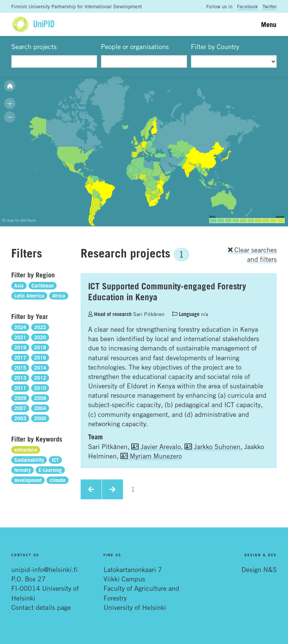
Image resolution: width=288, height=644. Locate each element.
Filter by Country (215, 46)
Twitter (270, 6)
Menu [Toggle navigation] (269, 24)
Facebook (247, 6)
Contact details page (41, 607)
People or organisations (135, 46)
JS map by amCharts (19, 220)
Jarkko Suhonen (212, 446)
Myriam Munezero (151, 456)
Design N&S (259, 569)
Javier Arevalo (156, 446)
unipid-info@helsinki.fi (44, 569)
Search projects (34, 46)
